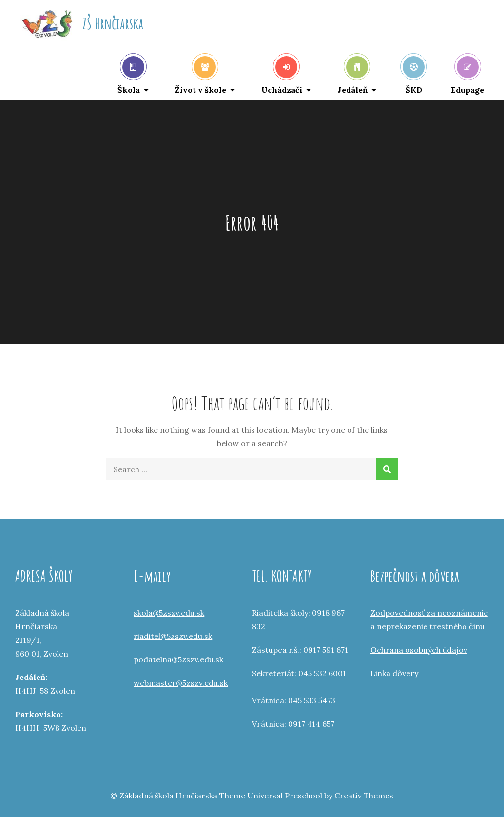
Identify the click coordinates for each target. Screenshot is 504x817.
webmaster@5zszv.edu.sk (181, 683)
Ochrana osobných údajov (419, 650)
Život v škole (201, 75)
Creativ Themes (364, 796)
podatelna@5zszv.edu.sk (178, 659)
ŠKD (414, 75)
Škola (131, 75)
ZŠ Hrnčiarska (113, 23)
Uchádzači (282, 75)
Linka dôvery (394, 673)
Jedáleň (353, 75)
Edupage (467, 75)
